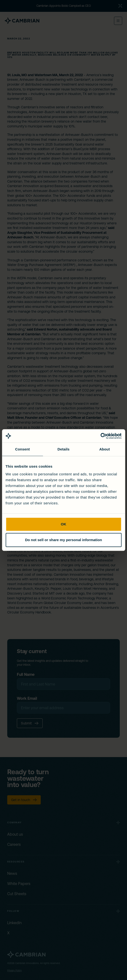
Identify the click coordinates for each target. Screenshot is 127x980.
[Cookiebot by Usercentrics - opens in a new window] (100, 436)
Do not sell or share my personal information (63, 540)
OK (63, 524)
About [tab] (105, 449)
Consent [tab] (23, 449)
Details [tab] (64, 449)
